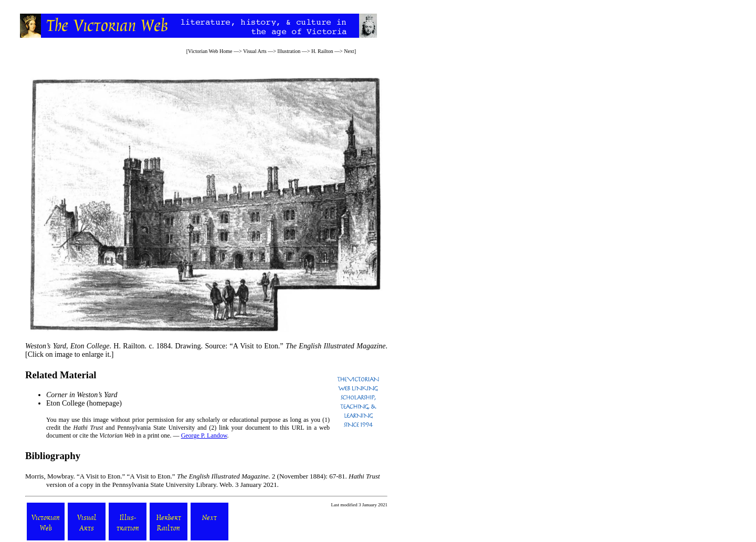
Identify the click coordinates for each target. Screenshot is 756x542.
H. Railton (322, 51)
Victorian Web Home (210, 51)
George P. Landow (204, 435)
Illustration (289, 51)
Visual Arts (255, 51)
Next (349, 51)
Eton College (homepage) (84, 403)
